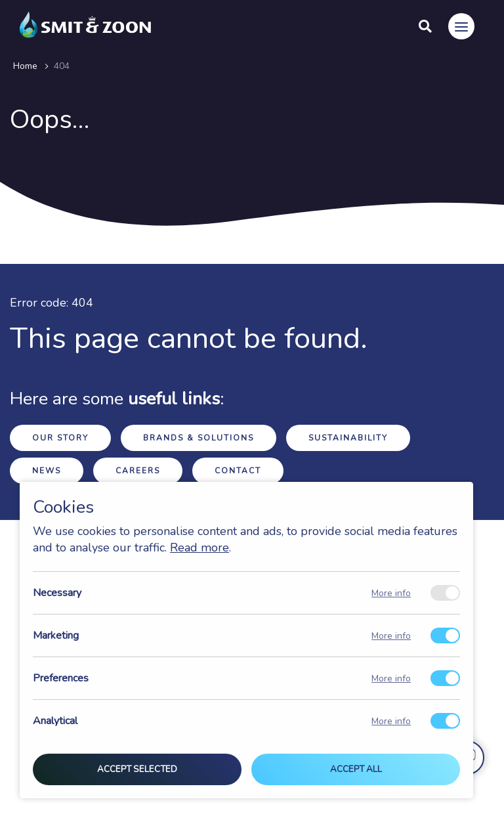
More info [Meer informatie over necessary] (391, 593)
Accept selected (137, 769)
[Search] (425, 26)
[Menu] (461, 26)
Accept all (356, 769)
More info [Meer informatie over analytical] (391, 721)
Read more (199, 548)
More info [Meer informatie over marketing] (391, 636)
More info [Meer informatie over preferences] (391, 678)
